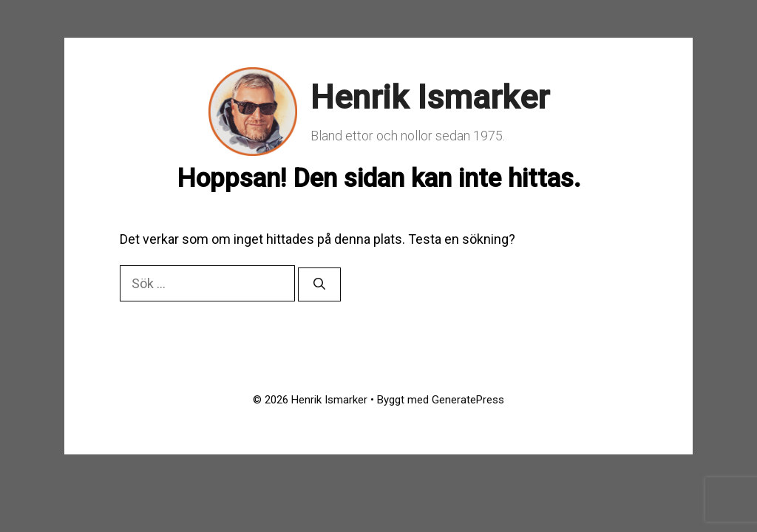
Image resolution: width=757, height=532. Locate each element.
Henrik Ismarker (430, 97)
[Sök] (319, 284)
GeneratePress (468, 400)
